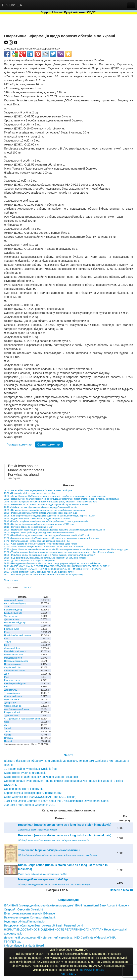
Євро (7, 722)
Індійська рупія (12, 629)
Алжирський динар (14, 600)
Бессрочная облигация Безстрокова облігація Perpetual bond (43, 925)
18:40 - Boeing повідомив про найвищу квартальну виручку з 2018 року (39, 524)
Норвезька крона (13, 664)
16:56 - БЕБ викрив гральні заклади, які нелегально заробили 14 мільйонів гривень (45, 558)
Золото (8, 731)
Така (7, 606)
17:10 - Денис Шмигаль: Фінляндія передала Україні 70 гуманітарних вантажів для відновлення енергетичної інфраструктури (66, 549)
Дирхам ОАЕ (11, 690)
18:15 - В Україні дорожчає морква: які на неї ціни (29, 527)
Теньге (8, 642)
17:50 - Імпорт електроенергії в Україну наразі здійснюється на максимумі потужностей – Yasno (51, 538)
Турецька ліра (11, 715)
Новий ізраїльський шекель (18, 635)
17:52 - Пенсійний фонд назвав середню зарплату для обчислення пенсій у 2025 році (46, 535)
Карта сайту (68, 974)
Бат (6, 687)
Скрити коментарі (49, 445)
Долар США (10, 703)
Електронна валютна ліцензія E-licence (29, 913)
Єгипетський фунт (13, 696)
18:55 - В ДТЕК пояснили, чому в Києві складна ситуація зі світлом (37, 518)
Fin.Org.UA (12, 5)
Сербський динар (13, 706)
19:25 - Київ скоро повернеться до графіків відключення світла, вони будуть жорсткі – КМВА (50, 516)
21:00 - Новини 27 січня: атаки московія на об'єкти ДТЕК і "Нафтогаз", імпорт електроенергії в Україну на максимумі (61, 499)
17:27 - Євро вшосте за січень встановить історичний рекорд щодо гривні (40, 544)
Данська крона (11, 619)
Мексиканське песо (14, 655)
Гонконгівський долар (15, 622)
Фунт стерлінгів (12, 699)
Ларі (6, 725)
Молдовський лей (13, 658)
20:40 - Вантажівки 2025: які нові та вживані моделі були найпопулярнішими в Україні (46, 504)
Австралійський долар (15, 603)
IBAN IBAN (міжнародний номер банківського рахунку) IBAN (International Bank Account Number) (66, 905)
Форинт (8, 626)
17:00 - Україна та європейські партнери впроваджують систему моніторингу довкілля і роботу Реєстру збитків (59, 552)
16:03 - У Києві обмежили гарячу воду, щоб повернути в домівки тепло (39, 572)
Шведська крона (12, 680)
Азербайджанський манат (17, 709)
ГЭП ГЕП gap (13, 942)
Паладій (8, 741)
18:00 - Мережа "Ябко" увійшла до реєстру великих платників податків (39, 532)
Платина (8, 738)
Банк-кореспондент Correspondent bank (30, 917)
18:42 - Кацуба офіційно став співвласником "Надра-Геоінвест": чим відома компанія (46, 521)
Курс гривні (12, 587)
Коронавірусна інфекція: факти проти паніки (33, 793)
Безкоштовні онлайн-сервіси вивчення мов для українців (41, 777)
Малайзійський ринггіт (15, 651)
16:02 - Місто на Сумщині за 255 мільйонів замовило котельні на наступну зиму (43, 575)
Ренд (7, 677)
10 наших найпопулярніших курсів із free (30, 769)
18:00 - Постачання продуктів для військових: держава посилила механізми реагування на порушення (55, 530)
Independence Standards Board (24, 946)
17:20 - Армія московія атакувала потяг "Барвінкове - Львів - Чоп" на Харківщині (44, 547)
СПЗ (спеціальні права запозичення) (22, 719)
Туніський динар (12, 693)
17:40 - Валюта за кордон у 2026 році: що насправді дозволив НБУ (37, 541)
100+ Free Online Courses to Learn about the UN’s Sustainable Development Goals (56, 801)
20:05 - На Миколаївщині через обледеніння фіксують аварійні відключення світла (45, 510)
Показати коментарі (19, 445)
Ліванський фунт (12, 648)
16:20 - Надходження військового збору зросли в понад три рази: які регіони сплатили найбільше (52, 563)
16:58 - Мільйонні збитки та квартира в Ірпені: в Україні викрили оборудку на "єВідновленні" (49, 555)
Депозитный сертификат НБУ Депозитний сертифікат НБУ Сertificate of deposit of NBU (60, 938)
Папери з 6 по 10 (121, 890)
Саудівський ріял (13, 667)
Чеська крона (11, 616)
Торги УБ (28, 587)
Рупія (7, 632)
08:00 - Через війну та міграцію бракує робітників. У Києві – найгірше (38, 490)
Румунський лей (12, 712)
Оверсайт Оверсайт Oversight (23, 909)
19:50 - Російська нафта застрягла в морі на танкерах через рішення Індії (40, 513)
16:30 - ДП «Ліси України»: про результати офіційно (30, 561)
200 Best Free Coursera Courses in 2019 (30, 805)
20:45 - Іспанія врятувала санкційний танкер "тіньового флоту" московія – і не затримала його (51, 502)
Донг (7, 674)
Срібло (8, 735)
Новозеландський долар (16, 661)
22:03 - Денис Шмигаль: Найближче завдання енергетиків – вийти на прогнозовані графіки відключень (55, 496)
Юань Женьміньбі (13, 613)
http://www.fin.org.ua (92, 970)
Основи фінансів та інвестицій (24, 789)
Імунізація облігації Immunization (25, 921)
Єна (6, 639)
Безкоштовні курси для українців (25, 773)
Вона (7, 645)
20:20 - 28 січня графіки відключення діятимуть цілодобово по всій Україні (41, 507)
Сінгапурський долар (15, 671)
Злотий (8, 728)
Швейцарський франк (15, 683)
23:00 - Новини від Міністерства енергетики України (30, 493)
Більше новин (11, 580)
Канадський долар (13, 610)
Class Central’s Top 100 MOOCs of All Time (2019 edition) (40, 797)
